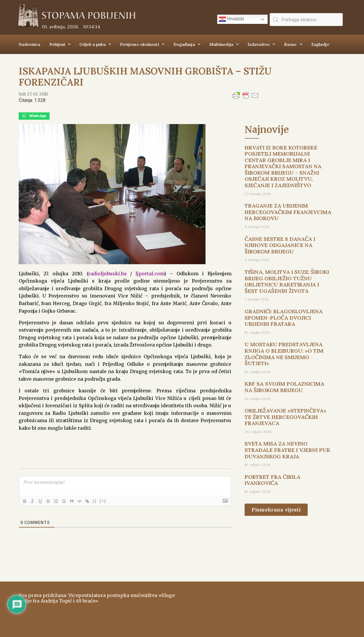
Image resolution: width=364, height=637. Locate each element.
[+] (106, 501)
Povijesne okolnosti (142, 44)
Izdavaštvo (261, 44)
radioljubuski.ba (107, 274)
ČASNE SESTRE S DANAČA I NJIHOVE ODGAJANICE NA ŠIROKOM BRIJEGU (280, 245)
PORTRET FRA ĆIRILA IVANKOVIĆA (272, 480)
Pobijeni (60, 44)
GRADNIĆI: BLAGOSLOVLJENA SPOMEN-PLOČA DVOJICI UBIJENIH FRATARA (284, 318)
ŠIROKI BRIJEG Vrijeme (265, 606)
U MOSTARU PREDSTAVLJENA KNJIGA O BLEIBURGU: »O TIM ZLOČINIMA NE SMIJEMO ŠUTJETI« (284, 354)
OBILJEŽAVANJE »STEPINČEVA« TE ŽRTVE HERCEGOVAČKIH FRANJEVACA (285, 417)
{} (98, 501)
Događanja (187, 44)
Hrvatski (231, 19)
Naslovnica (30, 44)
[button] (34, 116)
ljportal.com (150, 274)
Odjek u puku (95, 44)
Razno (293, 44)
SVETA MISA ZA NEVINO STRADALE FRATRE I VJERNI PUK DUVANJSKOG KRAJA (288, 450)
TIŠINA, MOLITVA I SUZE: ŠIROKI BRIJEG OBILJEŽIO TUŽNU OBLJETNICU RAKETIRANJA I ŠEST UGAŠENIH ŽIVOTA (287, 281)
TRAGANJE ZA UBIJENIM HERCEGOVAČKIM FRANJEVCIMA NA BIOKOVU (288, 212)
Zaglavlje (320, 44)
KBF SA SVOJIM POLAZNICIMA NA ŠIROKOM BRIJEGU (284, 387)
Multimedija (224, 44)
